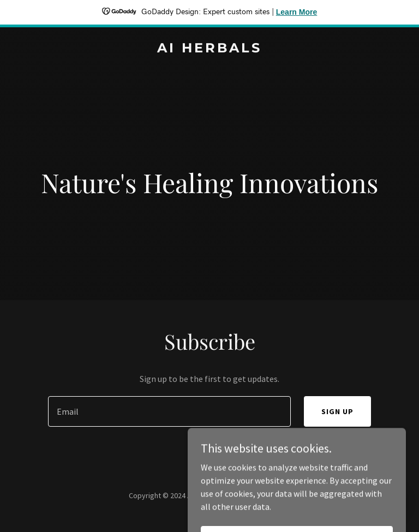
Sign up (337, 411)
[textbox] (169, 411)
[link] (209, 49)
